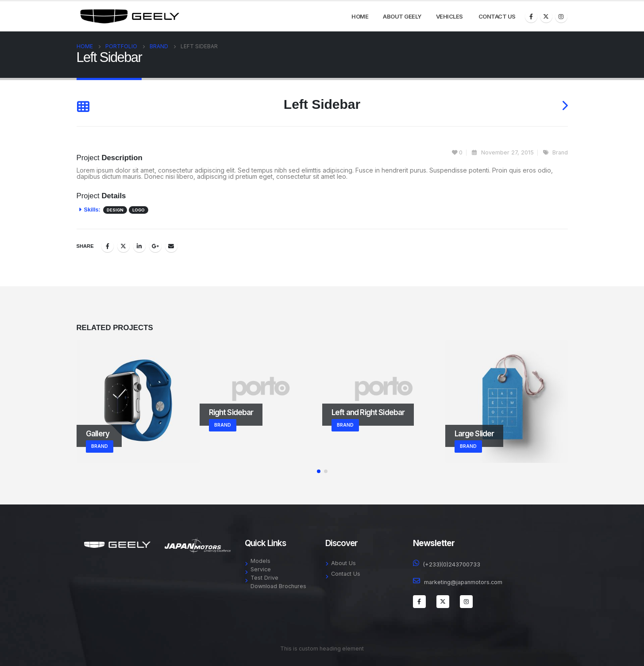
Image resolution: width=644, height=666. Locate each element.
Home (360, 16)
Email (171, 246)
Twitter (123, 246)
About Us (343, 563)
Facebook (108, 246)
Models (260, 561)
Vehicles (449, 16)
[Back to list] (83, 107)
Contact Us (497, 16)
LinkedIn (139, 246)
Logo (139, 210)
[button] (319, 471)
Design (115, 210)
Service (261, 569)
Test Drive (264, 578)
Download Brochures (278, 586)
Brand (560, 152)
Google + (155, 246)
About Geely (402, 16)
